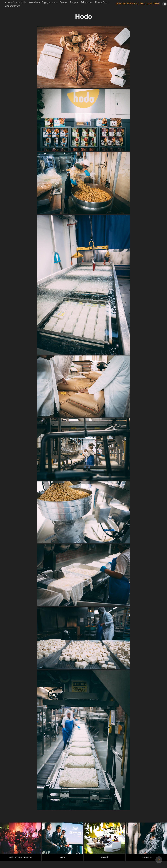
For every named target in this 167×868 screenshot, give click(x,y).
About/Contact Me (16, 2)
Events (63, 2)
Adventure (87, 2)
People (74, 2)
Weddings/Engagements (43, 2)
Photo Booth (102, 2)
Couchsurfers (12, 6)
